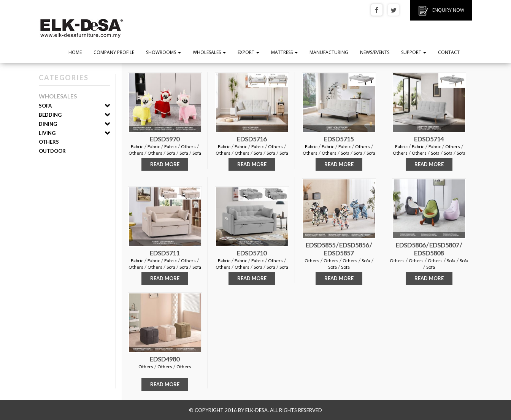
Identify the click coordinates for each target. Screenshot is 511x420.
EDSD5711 (165, 253)
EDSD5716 (252, 139)
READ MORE (165, 164)
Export (248, 52)
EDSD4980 (165, 359)
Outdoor (52, 151)
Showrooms (163, 52)
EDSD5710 (252, 253)
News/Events (375, 52)
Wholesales (209, 52)
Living (47, 133)
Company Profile (114, 52)
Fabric (137, 147)
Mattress (284, 52)
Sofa (45, 106)
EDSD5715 (339, 139)
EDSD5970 (165, 139)
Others (49, 142)
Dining (48, 124)
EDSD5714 (429, 139)
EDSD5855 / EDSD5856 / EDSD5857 (339, 249)
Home (75, 52)
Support (414, 52)
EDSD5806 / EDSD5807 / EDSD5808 (429, 249)
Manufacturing (329, 52)
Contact (449, 52)
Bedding (50, 115)
